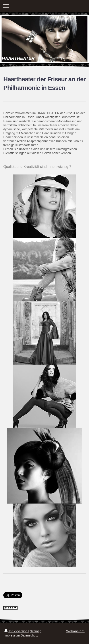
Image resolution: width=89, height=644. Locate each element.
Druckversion (16, 631)
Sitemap (36, 631)
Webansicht (75, 631)
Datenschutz (29, 635)
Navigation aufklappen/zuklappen (44, 6)
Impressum (12, 635)
